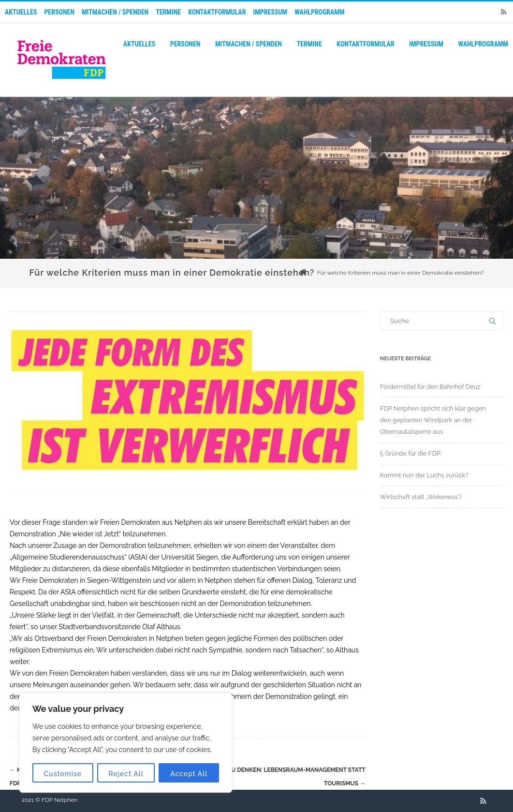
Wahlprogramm (320, 12)
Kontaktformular (217, 12)
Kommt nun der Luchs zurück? (424, 475)
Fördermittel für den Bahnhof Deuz (430, 387)
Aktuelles (21, 12)
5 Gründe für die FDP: (411, 453)
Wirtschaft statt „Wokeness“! (421, 497)
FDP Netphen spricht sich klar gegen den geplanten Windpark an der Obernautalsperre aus (433, 420)
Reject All (126, 774)
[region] (126, 743)
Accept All (189, 774)
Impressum (270, 12)
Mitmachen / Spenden (115, 12)
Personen (59, 12)
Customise (63, 774)
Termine (168, 12)
